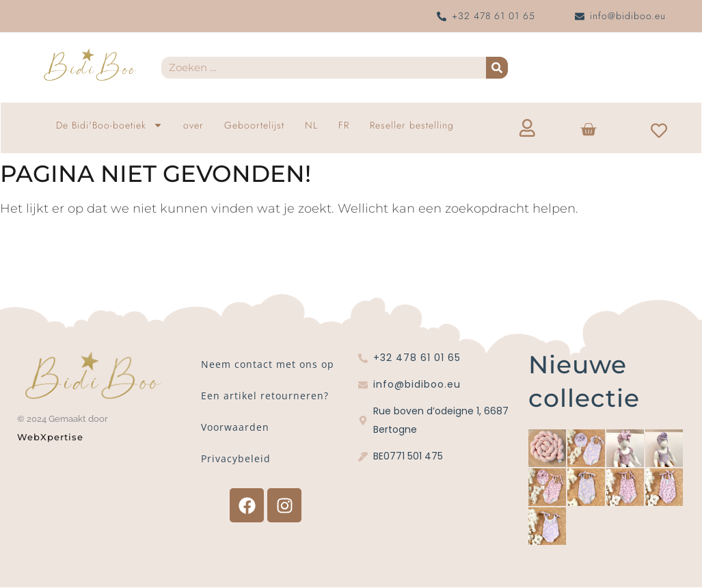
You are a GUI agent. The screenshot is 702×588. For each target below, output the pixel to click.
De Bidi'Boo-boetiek (109, 125)
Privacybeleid (236, 459)
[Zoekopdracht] (497, 68)
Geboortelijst (254, 125)
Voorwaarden (235, 428)
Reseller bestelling (412, 125)
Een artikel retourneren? (265, 396)
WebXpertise (52, 437)
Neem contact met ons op (268, 365)
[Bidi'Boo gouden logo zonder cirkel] (90, 65)
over (193, 125)
